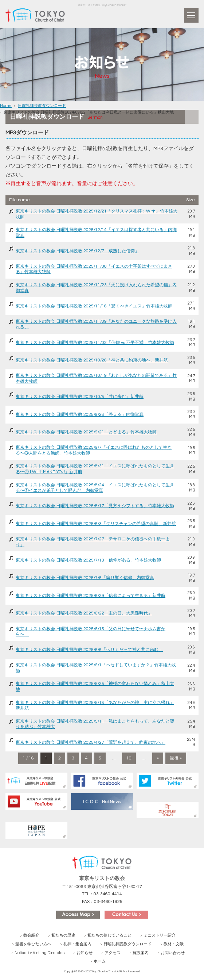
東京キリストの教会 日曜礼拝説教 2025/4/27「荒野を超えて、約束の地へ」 (91, 742)
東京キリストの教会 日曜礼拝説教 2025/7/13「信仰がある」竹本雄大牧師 (88, 560)
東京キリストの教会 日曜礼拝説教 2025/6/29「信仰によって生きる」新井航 (91, 596)
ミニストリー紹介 (160, 935)
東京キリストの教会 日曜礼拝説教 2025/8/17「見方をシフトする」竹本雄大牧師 (95, 506)
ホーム (100, 961)
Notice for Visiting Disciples (40, 953)
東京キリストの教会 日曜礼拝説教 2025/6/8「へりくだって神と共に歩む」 (89, 650)
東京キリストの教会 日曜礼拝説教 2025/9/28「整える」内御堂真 (80, 415)
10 (129, 758)
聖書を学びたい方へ (33, 944)
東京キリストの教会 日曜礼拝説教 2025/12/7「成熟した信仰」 (77, 251)
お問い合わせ (173, 953)
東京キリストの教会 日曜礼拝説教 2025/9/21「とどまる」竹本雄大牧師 (86, 432)
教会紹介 (31, 935)
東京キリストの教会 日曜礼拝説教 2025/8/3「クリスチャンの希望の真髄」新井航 (96, 524)
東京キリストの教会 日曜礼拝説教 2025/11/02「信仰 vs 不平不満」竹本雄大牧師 (95, 343)
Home (6, 106)
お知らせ (85, 953)
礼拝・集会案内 (77, 944)
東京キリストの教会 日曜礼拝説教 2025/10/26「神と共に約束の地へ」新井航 (92, 360)
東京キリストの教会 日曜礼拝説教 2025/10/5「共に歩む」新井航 (80, 397)
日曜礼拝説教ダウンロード (42, 106)
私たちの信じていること (109, 935)
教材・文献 (174, 944)
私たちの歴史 (63, 935)
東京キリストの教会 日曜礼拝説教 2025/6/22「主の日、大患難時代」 (84, 613)
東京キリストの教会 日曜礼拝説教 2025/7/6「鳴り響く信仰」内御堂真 (85, 578)
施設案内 (141, 953)
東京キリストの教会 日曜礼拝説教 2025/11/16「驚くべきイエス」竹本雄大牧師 (94, 306)
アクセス (113, 953)
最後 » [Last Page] (176, 758)
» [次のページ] (158, 758)
